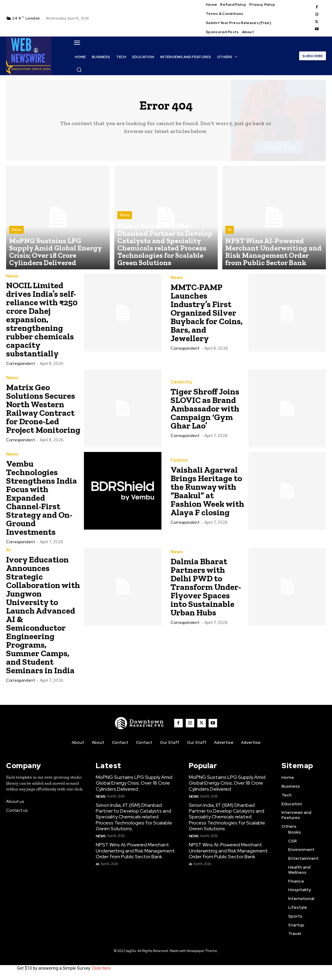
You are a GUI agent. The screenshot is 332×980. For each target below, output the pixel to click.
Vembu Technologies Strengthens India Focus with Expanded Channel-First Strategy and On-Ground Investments (41, 501)
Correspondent (21, 367)
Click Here (101, 970)
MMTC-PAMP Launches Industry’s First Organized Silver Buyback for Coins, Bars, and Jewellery (207, 316)
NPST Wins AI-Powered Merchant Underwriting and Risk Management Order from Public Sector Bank (132, 849)
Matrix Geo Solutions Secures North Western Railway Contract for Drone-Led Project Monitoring (43, 412)
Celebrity (180, 385)
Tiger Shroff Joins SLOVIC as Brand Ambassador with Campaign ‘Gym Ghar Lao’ (205, 412)
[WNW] (141, 726)
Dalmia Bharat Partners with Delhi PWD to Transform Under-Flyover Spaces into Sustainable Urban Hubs (206, 590)
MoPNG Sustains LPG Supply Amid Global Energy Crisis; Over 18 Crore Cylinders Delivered (132, 785)
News (16, 246)
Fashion (178, 464)
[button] (79, 70)
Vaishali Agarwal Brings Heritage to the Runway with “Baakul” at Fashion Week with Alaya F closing (207, 494)
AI (230, 246)
